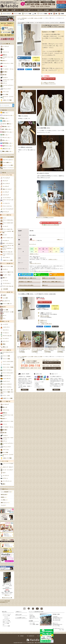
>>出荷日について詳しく (53, 259)
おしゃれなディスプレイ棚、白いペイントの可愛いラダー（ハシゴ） (25, 349)
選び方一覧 (4, 110)
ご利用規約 (22, 636)
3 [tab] (41, 354)
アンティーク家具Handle (22, 18)
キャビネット (7, 618)
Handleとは (32, 616)
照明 (35, 14)
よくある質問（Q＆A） (21, 618)
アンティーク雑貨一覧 (6, 350)
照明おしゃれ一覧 (5, 321)
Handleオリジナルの (8, 165)
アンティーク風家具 (43, 14)
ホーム (2, 10)
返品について (45, 285)
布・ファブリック (33, 244)
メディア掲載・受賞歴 (34, 624)
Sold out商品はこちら (4, 602)
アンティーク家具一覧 (6, 215)
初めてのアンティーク (34, 618)
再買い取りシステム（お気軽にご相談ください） (52, 282)
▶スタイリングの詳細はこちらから (45, 217)
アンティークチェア (7, 14)
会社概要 (46, 10)
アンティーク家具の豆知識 (5, 601)
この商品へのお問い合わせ (46, 324)
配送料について (44, 320)
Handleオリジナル (8, 168)
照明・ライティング (7, 622)
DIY (4, 625)
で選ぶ (6, 124)
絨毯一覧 (4, 307)
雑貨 (51, 14)
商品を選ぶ (5, 612)
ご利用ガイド (55, 10)
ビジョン (31, 614)
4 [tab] (43, 354)
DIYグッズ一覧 (5, 461)
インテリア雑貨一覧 (6, 401)
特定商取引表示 (31, 636)
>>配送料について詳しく (34, 254)
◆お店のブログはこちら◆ (7, 598)
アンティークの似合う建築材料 (8, 157)
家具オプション (5, 489)
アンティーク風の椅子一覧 (7, 292)
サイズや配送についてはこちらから (49, 84)
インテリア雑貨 (30, 18)
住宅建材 (62, 14)
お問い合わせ (63, 10)
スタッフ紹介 (32, 623)
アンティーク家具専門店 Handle (36, 612)
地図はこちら (7, 595)
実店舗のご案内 (56, 614)
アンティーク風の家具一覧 (7, 264)
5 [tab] (45, 354)
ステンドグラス (6, 619)
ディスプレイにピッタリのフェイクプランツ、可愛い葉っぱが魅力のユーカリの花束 (38, 349)
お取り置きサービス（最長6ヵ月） (26, 282)
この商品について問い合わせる (49, 82)
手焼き (8, 160)
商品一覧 (4, 173)
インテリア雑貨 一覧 (6, 44)
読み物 (40, 10)
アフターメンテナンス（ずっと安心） (26, 285)
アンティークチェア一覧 (7, 175)
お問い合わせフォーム (59, 628)
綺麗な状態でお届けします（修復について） (28, 278)
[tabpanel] (38, 342)
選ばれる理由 (32, 617)
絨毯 (56, 14)
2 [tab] (39, 354)
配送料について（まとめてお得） (49, 278)
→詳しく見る (61, 630)
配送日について (44, 322)
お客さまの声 (18, 615)
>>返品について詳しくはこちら (35, 263)
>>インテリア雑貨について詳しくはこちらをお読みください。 (41, 271)
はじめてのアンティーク (30, 10)
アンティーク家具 (17, 14)
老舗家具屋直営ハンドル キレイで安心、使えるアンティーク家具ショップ (10, 5)
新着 (7, 10)
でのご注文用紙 (45, 316)
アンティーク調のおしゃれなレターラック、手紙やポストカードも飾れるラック (51, 349)
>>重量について (60, 240)
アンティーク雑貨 (28, 14)
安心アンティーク (16, 10)
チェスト (6, 617)
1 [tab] (37, 354)
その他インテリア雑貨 (38, 18)
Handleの (7, 163)
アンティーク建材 (6, 626)
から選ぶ (4, 113)
